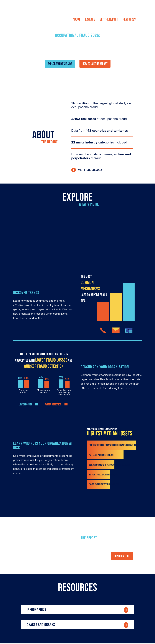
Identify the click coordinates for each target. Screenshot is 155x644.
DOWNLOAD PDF (122, 556)
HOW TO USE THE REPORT (95, 64)
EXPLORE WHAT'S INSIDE (60, 64)
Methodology (90, 170)
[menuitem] (77, 19)
